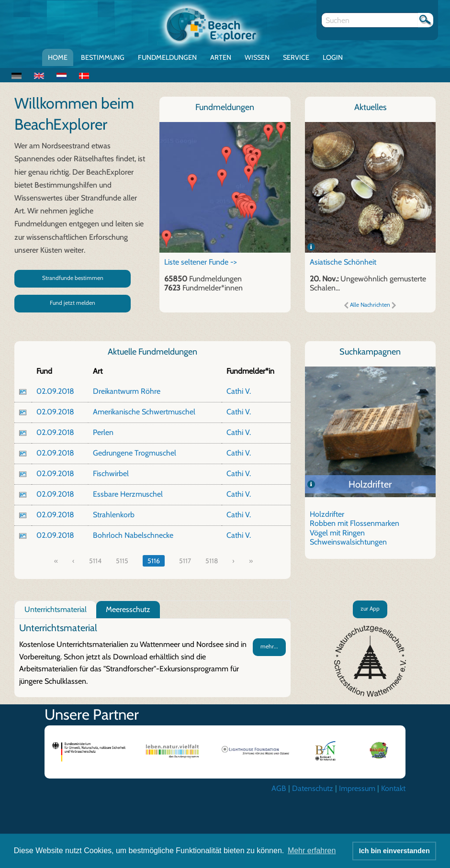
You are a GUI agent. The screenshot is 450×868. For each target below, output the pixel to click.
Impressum (357, 788)
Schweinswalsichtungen (348, 542)
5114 (95, 561)
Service (296, 57)
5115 (122, 561)
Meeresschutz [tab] (128, 609)
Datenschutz (313, 788)
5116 (154, 561)
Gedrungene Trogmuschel (135, 453)
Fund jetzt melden (73, 303)
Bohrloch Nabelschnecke (133, 535)
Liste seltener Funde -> (201, 262)
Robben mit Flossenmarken (354, 523)
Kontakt (393, 788)
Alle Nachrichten (370, 305)
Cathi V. (239, 391)
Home (58, 57)
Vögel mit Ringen (337, 533)
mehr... (269, 646)
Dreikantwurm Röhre (127, 391)
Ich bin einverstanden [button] (394, 851)
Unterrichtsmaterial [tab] (56, 609)
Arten (221, 57)
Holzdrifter (370, 484)
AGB (279, 788)
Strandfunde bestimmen (73, 278)
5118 (212, 561)
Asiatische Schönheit (343, 262)
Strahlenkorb (114, 515)
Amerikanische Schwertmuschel (144, 412)
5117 (185, 561)
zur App (370, 608)
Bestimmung (103, 57)
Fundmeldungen (167, 57)
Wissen (257, 57)
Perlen (103, 432)
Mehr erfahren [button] (312, 851)
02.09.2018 (55, 391)
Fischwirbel (111, 473)
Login (333, 57)
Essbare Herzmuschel (128, 494)
